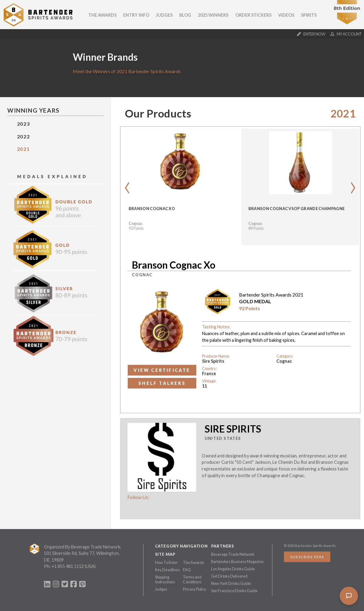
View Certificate (162, 370)
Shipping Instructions (165, 579)
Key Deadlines (167, 570)
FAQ (187, 570)
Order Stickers (253, 15)
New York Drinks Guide (231, 583)
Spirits (309, 15)
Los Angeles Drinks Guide (233, 569)
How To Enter (166, 562)
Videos (286, 15)
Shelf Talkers (162, 383)
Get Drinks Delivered (229, 576)
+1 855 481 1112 (68, 566)
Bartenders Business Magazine (237, 562)
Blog (185, 15)
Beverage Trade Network (233, 554)
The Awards (102, 15)
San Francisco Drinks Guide (234, 591)
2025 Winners (213, 15)
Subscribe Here (307, 557)
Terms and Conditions (192, 579)
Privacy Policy (195, 589)
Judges (164, 15)
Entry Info (136, 15)
